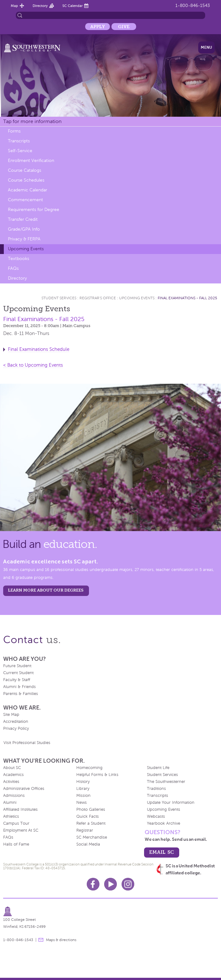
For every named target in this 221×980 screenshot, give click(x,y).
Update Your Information (171, 803)
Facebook (93, 884)
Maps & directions (61, 940)
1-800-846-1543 (193, 6)
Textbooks (19, 259)
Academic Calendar (28, 190)
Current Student (18, 673)
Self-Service (20, 151)
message (41, 940)
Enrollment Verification (31, 161)
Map (14, 6)
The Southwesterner (166, 782)
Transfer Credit (23, 219)
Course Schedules (26, 180)
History (83, 782)
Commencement (25, 200)
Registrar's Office (98, 298)
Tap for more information (32, 121)
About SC (12, 768)
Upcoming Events (26, 249)
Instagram (128, 884)
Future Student (17, 666)
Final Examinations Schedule (39, 349)
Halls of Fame (16, 844)
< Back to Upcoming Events (33, 365)
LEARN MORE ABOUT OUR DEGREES (46, 590)
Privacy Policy (16, 729)
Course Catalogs (25, 170)
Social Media (88, 844)
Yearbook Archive (164, 823)
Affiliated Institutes (20, 809)
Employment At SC (21, 830)
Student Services (59, 298)
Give (124, 27)
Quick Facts (88, 816)
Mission (83, 796)
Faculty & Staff (17, 680)
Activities (11, 782)
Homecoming (89, 768)
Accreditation (16, 722)
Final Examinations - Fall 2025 (187, 298)
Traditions (156, 789)
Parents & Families (21, 694)
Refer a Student (91, 823)
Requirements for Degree (34, 210)
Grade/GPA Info (24, 229)
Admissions (14, 796)
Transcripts (19, 141)
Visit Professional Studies (27, 743)
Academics (13, 775)
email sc (161, 852)
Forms (14, 131)
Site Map (11, 715)
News (82, 803)
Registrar (85, 830)
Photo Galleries (91, 809)
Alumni (10, 803)
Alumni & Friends (19, 687)
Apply (98, 27)
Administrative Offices (24, 789)
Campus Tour (16, 823)
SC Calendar (73, 6)
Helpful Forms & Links (97, 775)
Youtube (110, 884)
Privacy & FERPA (24, 239)
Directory (40, 6)
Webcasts (156, 816)
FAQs (13, 268)
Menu (206, 47)
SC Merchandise (92, 837)
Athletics (11, 816)
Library (83, 789)
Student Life (158, 768)
